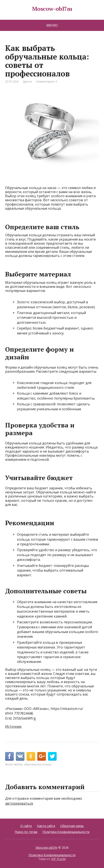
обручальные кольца (37, 764)
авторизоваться (19, 803)
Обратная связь (72, 826)
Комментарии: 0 (47, 82)
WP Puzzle (59, 859)
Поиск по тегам (26, 832)
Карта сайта (46, 826)
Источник (13, 726)
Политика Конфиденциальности (66, 832)
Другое (27, 82)
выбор (18, 764)
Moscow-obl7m (52, 9)
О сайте (26, 826)
